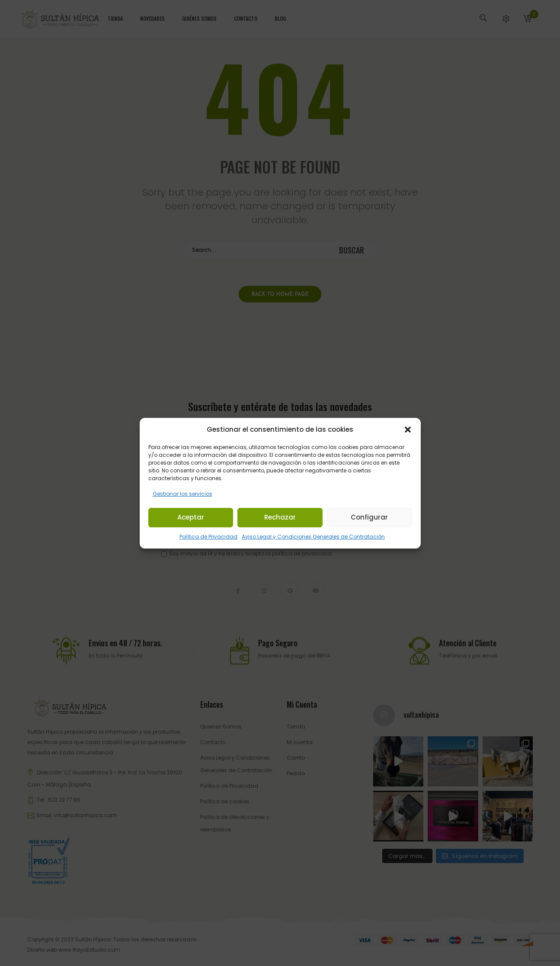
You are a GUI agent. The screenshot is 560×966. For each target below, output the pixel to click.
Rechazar (280, 517)
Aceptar (191, 517)
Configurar (369, 517)
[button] (408, 430)
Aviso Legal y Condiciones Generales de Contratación (313, 537)
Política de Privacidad (208, 537)
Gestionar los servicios (182, 494)
